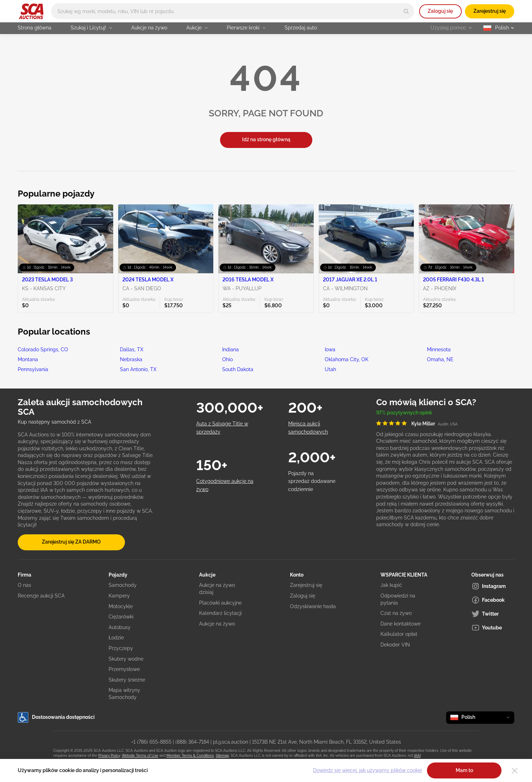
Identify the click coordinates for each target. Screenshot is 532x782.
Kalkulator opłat (399, 634)
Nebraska (131, 359)
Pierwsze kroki (246, 28)
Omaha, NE (440, 359)
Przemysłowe (124, 669)
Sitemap (222, 756)
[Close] (515, 771)
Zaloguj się (440, 11)
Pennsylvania (33, 369)
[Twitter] (493, 614)
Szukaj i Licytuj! (91, 28)
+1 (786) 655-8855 (151, 742)
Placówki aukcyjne (220, 603)
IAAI (417, 756)
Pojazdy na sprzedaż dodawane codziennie (312, 481)
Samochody (123, 585)
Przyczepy (121, 648)
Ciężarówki (121, 617)
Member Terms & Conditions (190, 756)
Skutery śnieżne (127, 680)
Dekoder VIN (395, 645)
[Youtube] (493, 628)
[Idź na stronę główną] (31, 11)
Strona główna (35, 28)
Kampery (119, 596)
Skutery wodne (126, 659)
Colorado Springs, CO (43, 349)
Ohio (227, 359)
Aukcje (197, 28)
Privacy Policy (109, 756)
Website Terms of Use (140, 756)
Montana (28, 359)
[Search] (406, 11)
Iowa (330, 349)
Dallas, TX (132, 349)
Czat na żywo (396, 613)
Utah (330, 369)
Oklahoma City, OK (347, 359)
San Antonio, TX (138, 369)
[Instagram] (493, 586)
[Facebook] (493, 600)
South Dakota (238, 369)
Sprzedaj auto (301, 28)
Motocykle (121, 606)
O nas (24, 585)
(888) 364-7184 (192, 742)
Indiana (231, 349)
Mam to (464, 770)
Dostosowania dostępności (56, 717)
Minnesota (439, 349)
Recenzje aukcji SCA (41, 596)
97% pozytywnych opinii (404, 413)
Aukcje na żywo (149, 28)
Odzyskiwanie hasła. (313, 606)
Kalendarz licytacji (220, 613)
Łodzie (116, 638)
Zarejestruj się (490, 11)
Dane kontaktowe (401, 624)
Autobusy (120, 627)
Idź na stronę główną (266, 139)
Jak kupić (391, 585)
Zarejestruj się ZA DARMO (71, 542)
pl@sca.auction (231, 742)
